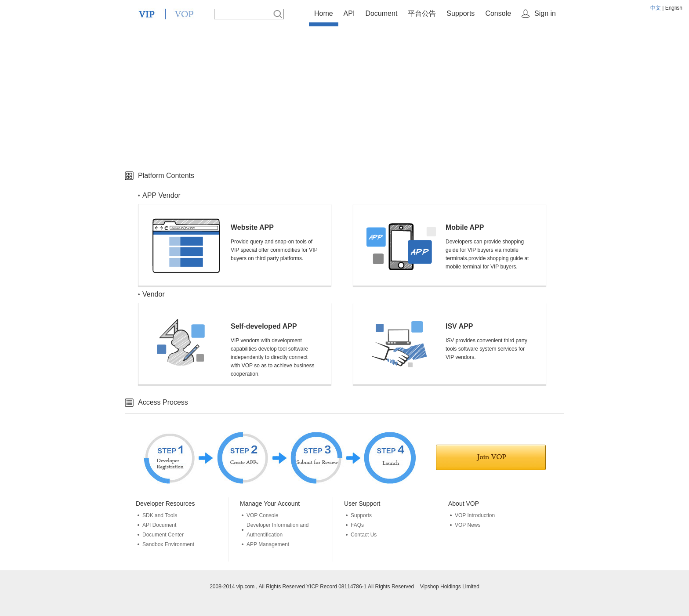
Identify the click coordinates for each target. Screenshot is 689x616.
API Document (159, 525)
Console (498, 13)
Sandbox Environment (168, 544)
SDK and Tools (160, 515)
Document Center (163, 535)
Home (324, 13)
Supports (461, 13)
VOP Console (263, 515)
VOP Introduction (475, 515)
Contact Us (364, 535)
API (349, 13)
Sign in (545, 13)
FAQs (357, 525)
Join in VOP (491, 457)
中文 (656, 8)
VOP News (468, 525)
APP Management (268, 544)
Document (381, 13)
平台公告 (422, 13)
